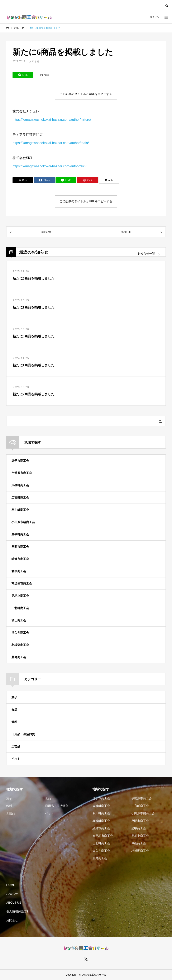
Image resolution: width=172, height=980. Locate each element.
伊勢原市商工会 (22, 473)
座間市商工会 (20, 547)
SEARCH (167, 5)
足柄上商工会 (20, 596)
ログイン (154, 17)
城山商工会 (19, 620)
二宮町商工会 (20, 497)
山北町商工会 (20, 608)
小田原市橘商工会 (23, 522)
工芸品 (16, 746)
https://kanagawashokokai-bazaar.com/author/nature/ (52, 120)
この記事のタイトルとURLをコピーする (86, 94)
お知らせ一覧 (146, 254)
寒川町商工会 (20, 510)
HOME (11, 885)
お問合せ (12, 920)
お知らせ (34, 61)
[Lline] (23, 75)
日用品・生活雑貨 (23, 734)
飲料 (14, 722)
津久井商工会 (20, 633)
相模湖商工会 (20, 645)
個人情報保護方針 (18, 911)
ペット (16, 759)
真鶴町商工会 (20, 534)
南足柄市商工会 (22, 583)
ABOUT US (14, 903)
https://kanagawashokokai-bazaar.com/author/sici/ (49, 166)
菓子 (14, 697)
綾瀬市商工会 (20, 559)
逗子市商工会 (20, 461)
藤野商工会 (19, 657)
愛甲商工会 (19, 571)
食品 (14, 710)
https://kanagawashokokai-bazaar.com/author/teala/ (51, 143)
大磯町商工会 (20, 485)
